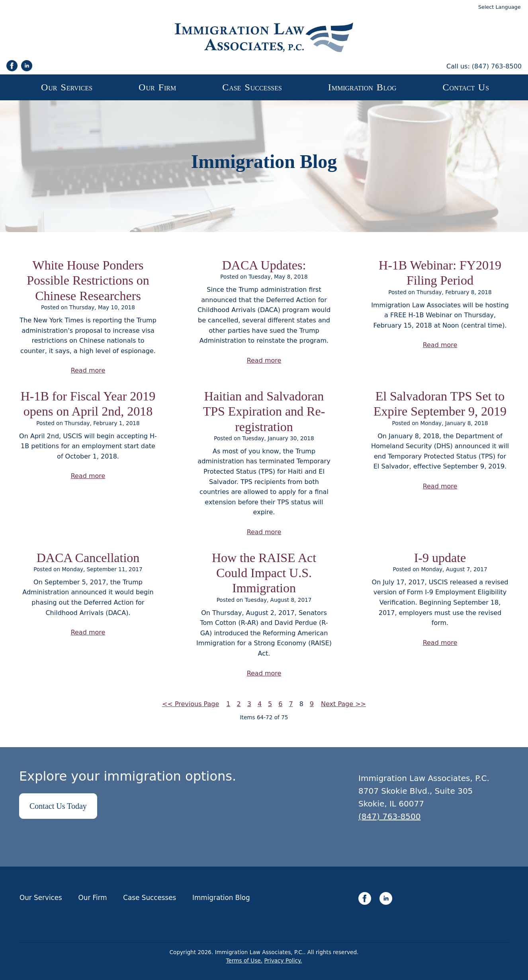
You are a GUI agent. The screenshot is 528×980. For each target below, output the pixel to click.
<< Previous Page (191, 704)
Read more (88, 370)
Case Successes (150, 898)
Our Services (41, 898)
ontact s (466, 87)
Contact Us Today (58, 806)
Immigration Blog (221, 898)
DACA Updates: (264, 265)
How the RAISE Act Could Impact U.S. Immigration (264, 573)
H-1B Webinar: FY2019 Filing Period (440, 273)
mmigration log (362, 87)
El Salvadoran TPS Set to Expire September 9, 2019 (440, 404)
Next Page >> (343, 704)
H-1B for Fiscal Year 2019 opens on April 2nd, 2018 (88, 404)
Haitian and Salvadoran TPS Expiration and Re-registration (264, 411)
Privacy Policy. (283, 960)
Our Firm (93, 898)
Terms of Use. (244, 960)
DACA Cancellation (88, 558)
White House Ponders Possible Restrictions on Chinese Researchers (88, 280)
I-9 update (440, 558)
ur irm (157, 87)
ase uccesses (252, 87)
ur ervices (67, 87)
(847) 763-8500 (497, 66)
